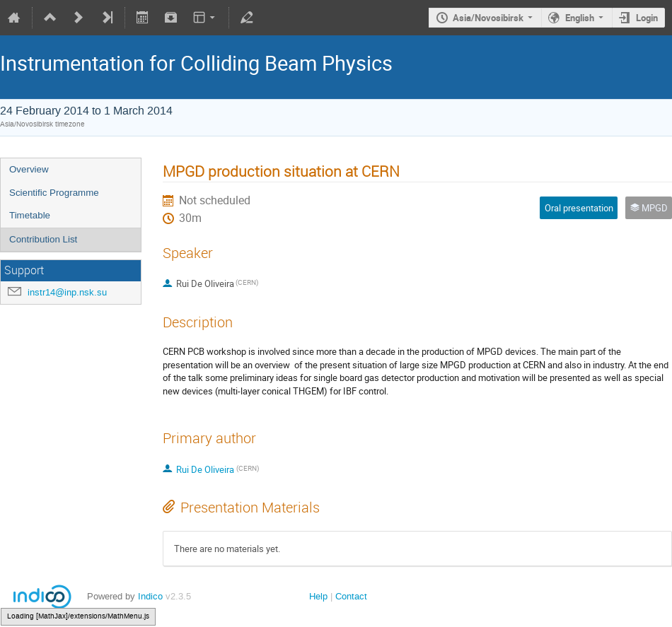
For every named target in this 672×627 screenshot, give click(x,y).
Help (318, 596)
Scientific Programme (54, 193)
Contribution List (43, 239)
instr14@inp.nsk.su (67, 292)
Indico (150, 596)
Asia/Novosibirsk (488, 18)
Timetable (30, 215)
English (580, 18)
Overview (29, 169)
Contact (351, 596)
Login (647, 18)
